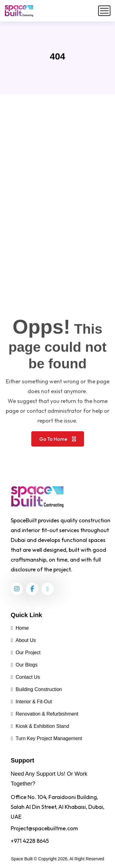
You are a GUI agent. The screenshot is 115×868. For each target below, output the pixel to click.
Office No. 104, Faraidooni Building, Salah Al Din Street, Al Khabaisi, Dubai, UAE (57, 807)
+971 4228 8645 (30, 841)
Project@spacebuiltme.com (44, 828)
